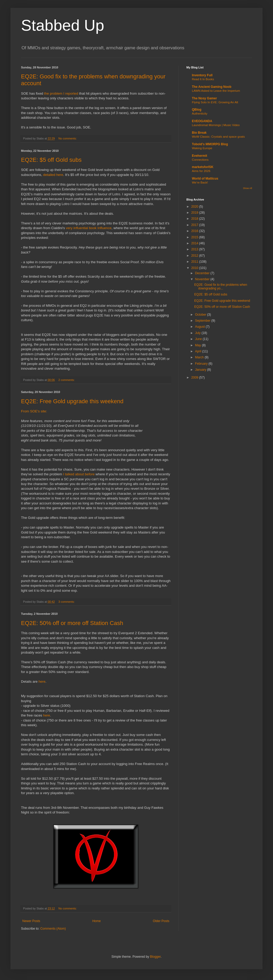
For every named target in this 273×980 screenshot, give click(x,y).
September (203, 321)
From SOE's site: (34, 411)
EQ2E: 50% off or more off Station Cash (72, 623)
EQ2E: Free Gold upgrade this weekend (72, 401)
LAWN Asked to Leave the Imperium (216, 91)
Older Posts (161, 921)
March (200, 357)
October (201, 315)
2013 (195, 249)
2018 (195, 219)
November (203, 279)
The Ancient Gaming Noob (212, 87)
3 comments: (67, 602)
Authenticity (200, 114)
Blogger (155, 957)
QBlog (197, 110)
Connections (200, 160)
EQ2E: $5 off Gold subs (51, 160)
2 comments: (67, 380)
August (200, 327)
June (199, 339)
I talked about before (79, 474)
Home (97, 921)
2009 (195, 378)
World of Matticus (205, 179)
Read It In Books (203, 79)
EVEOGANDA (202, 121)
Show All (247, 188)
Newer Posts (31, 921)
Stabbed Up (63, 25)
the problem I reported (61, 93)
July (198, 333)
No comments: (68, 138)
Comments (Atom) (53, 929)
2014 (195, 243)
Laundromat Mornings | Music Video (216, 125)
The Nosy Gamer (204, 98)
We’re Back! (200, 182)
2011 (195, 262)
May (198, 345)
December (203, 273)
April (199, 351)
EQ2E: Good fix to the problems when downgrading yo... (221, 287)
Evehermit (199, 156)
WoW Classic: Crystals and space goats (218, 137)
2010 (195, 268)
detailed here (53, 175)
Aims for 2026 (201, 171)
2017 (195, 225)
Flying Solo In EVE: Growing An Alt (215, 102)
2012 (195, 256)
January (201, 370)
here (42, 682)
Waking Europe (202, 148)
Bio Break (199, 133)
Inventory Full (202, 75)
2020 (195, 207)
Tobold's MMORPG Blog (210, 144)
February (202, 364)
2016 (195, 231)
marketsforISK (203, 167)
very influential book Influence (89, 228)
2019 (195, 213)
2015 (195, 237)
